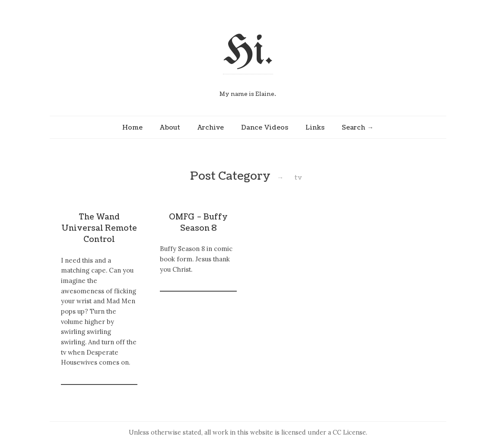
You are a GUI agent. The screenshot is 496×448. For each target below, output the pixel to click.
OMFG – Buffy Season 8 (198, 223)
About (170, 127)
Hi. (248, 52)
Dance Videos (265, 127)
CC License (349, 432)
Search (353, 127)
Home (132, 127)
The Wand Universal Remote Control (99, 229)
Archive (211, 127)
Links (315, 127)
